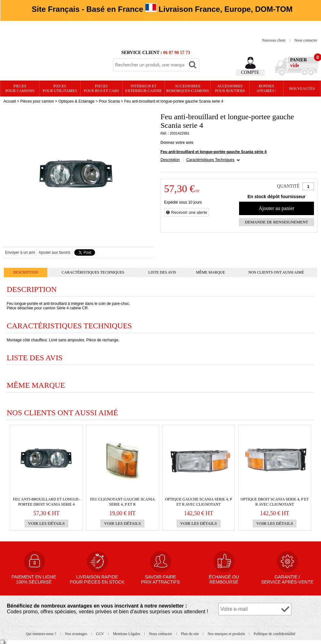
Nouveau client (274, 40)
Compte (250, 72)
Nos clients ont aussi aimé (276, 272)
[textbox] (150, 65)
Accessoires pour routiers (230, 88)
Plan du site (190, 634)
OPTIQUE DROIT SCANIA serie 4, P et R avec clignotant (275, 502)
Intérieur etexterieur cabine (143, 88)
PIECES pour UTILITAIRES (60, 88)
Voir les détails (47, 523)
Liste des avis (162, 272)
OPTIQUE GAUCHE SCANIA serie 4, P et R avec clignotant (199, 502)
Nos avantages (77, 634)
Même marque (210, 272)
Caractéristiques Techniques (210, 160)
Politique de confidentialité (275, 634)
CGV (100, 634)
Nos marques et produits (227, 634)
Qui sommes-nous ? (41, 634)
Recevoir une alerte (189, 212)
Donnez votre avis (177, 143)
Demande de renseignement (277, 222)
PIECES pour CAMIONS (20, 88)
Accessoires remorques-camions (187, 88)
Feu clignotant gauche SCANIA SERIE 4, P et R (122, 502)
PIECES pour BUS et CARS (101, 88)
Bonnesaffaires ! (266, 88)
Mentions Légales (127, 634)
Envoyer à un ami (20, 252)
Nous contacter (306, 40)
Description (170, 160)
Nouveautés (302, 89)
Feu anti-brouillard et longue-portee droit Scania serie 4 (46, 502)
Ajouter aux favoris (54, 252)
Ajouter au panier (277, 208)
